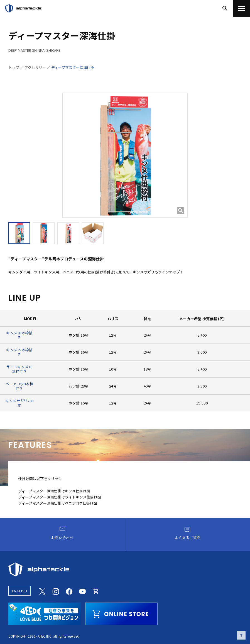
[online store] (121, 613)
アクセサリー (35, 67)
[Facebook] (69, 591)
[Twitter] (42, 591)
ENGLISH (19, 591)
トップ (14, 67)
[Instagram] (56, 591)
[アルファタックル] (23, 8)
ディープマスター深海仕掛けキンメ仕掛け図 (54, 491)
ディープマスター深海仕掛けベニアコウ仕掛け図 (58, 503)
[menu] (242, 8)
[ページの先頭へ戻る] (241, 635)
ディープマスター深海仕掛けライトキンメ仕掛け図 (60, 497)
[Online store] (96, 591)
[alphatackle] (125, 569)
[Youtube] (82, 591)
